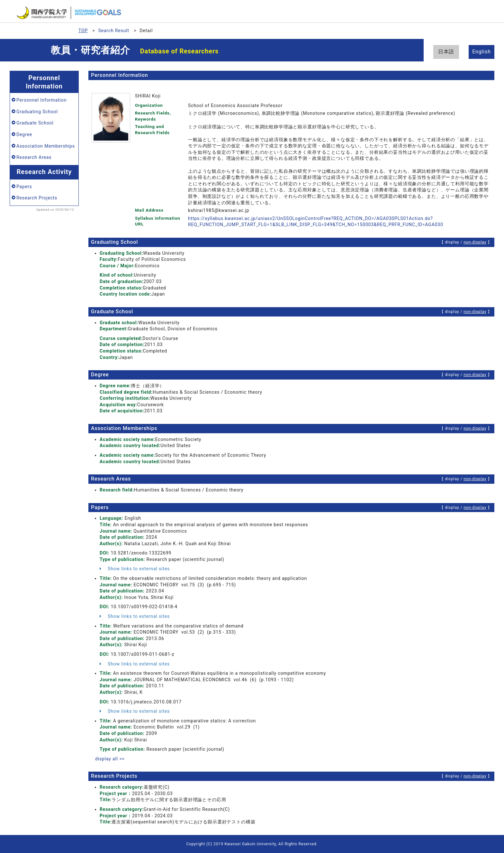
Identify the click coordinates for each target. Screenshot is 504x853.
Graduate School (35, 123)
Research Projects (37, 198)
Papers (24, 187)
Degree (24, 134)
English (482, 52)
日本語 (446, 52)
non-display (475, 242)
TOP (83, 31)
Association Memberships (46, 146)
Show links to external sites (135, 569)
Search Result (114, 31)
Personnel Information (41, 100)
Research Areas (34, 157)
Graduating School (37, 112)
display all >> (110, 759)
